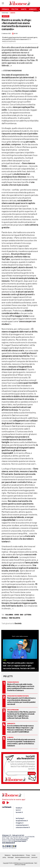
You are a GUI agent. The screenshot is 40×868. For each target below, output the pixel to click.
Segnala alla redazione (18, 855)
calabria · (10, 615)
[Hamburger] (3, 4)
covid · (17, 615)
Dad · (22, 615)
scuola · (5, 618)
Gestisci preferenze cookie (22, 857)
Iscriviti (32, 773)
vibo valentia (15, 618)
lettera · (28, 615)
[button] (36, 14)
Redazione (8, 855)
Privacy (28, 855)
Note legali (11, 857)
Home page (5, 13)
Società (13, 13)
